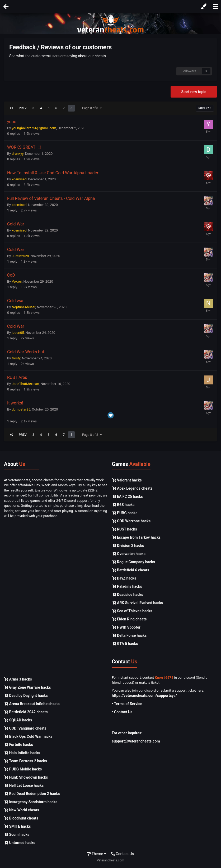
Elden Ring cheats (129, 619)
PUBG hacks (125, 513)
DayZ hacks (124, 578)
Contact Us (123, 854)
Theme (97, 854)
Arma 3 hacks (18, 679)
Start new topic (194, 92)
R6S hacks (123, 505)
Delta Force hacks (129, 635)
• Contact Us (122, 712)
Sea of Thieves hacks (132, 611)
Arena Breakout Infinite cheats (32, 704)
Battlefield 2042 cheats (26, 712)
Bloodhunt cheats (21, 818)
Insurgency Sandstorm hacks (31, 802)
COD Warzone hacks (131, 521)
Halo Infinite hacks (22, 753)
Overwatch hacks (129, 554)
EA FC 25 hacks (127, 496)
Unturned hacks (20, 843)
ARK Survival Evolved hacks (138, 603)
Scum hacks (17, 835)
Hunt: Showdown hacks (26, 777)
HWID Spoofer (126, 627)
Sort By (205, 108)
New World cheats (22, 810)
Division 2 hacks (128, 546)
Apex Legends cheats (132, 488)
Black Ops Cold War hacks (28, 736)
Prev (23, 108)
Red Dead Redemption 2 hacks (32, 794)
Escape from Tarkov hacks (136, 537)
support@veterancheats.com (136, 741)
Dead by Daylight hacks (26, 696)
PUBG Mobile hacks (23, 769)
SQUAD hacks (18, 720)
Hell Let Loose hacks (24, 785)
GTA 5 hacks (125, 644)
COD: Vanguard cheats (25, 728)
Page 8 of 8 (92, 108)
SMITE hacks (17, 826)
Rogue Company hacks (133, 562)
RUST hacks (124, 529)
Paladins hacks (127, 586)
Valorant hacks (127, 480)
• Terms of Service (127, 704)
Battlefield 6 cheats (131, 570)
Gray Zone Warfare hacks (27, 687)
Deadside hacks (128, 595)
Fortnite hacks (18, 745)
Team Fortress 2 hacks (25, 761)
